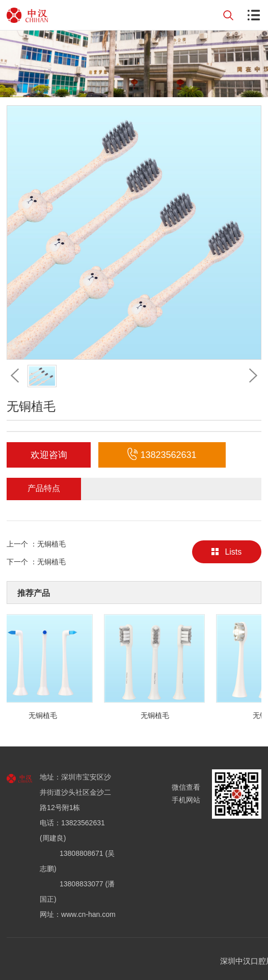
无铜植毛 (51, 544)
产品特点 (44, 488)
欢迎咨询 (49, 455)
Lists (226, 552)
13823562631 (162, 455)
